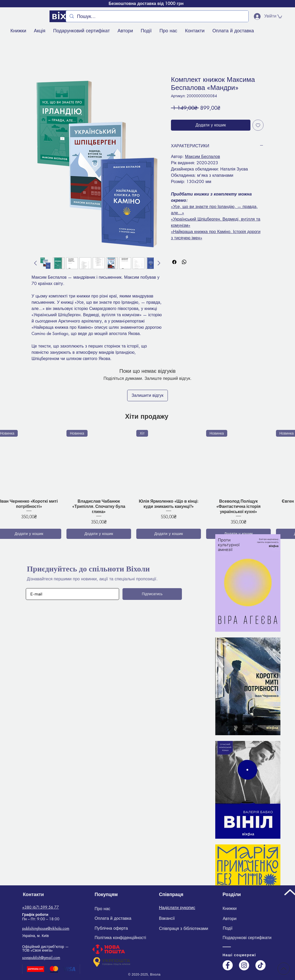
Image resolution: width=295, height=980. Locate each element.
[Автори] (230, 919)
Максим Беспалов (202, 157)
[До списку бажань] (258, 125)
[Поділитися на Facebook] (174, 262)
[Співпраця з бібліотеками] (184, 929)
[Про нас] (102, 909)
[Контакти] (33, 894)
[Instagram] (244, 965)
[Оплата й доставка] (113, 919)
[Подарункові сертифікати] (247, 938)
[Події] (228, 928)
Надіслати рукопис (177, 908)
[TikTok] (260, 965)
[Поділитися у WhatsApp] (184, 262)
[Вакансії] (167, 919)
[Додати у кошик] (99, 534)
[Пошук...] (157, 16)
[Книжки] (230, 909)
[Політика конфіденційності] (124, 938)
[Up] (284, 969)
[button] (280, 16)
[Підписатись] (152, 594)
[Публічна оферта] (112, 928)
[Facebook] (228, 965)
